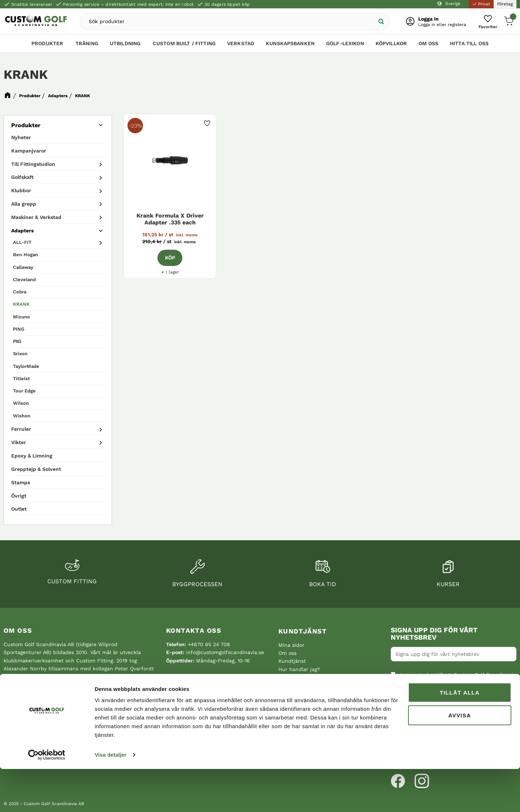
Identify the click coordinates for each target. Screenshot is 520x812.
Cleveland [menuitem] (24, 280)
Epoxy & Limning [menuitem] (32, 456)
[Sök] (375, 23)
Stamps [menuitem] (21, 482)
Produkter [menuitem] (47, 46)
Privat (481, 4)
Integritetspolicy (414, 712)
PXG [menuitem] (17, 341)
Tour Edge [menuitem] (24, 391)
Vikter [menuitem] (19, 442)
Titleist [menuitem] (21, 379)
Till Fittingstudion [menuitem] (33, 164)
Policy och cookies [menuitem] (301, 686)
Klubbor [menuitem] (21, 190)
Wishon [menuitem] (22, 416)
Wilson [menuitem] (21, 403)
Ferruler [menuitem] (21, 429)
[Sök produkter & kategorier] (234, 23)
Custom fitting (72, 581)
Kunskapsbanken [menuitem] (290, 46)
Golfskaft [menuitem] (22, 177)
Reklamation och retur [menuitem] (306, 693)
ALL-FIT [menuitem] (22, 242)
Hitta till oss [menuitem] (469, 46)
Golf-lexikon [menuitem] (345, 46)
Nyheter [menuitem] (21, 137)
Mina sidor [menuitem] (291, 645)
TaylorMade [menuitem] (26, 366)
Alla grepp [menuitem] (24, 204)
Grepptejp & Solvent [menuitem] (36, 469)
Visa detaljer (110, 798)
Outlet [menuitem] (19, 509)
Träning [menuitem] (87, 46)
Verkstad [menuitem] (241, 46)
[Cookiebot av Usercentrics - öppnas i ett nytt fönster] (47, 798)
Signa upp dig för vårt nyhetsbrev (434, 634)
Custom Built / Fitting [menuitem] (184, 46)
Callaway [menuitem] (23, 267)
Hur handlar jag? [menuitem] (299, 669)
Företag (505, 4)
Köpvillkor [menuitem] (391, 46)
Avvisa (460, 758)
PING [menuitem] (19, 329)
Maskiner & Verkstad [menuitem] (36, 217)
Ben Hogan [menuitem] (25, 255)
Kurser (448, 584)
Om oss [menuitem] (428, 46)
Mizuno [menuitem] (21, 317)
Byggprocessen (197, 584)
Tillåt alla (460, 736)
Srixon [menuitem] (20, 354)
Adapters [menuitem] (22, 231)
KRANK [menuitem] (21, 304)
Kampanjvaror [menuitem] (29, 151)
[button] (486, 23)
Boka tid (323, 584)
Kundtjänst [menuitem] (303, 631)
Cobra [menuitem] (20, 292)
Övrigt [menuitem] (19, 496)
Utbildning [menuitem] (125, 46)
